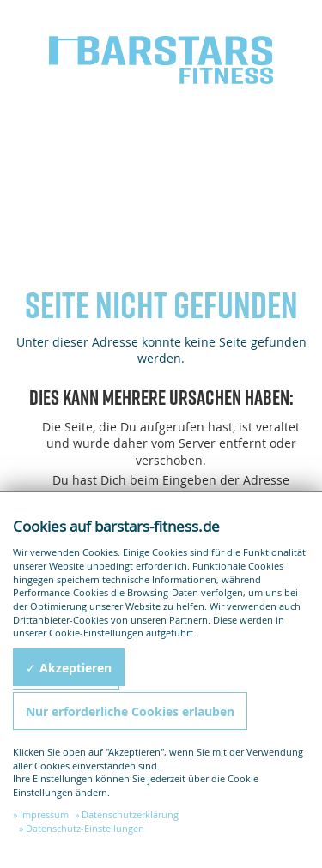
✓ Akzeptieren (69, 668)
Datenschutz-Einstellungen (85, 828)
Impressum (44, 814)
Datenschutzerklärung (130, 814)
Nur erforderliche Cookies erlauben (130, 711)
